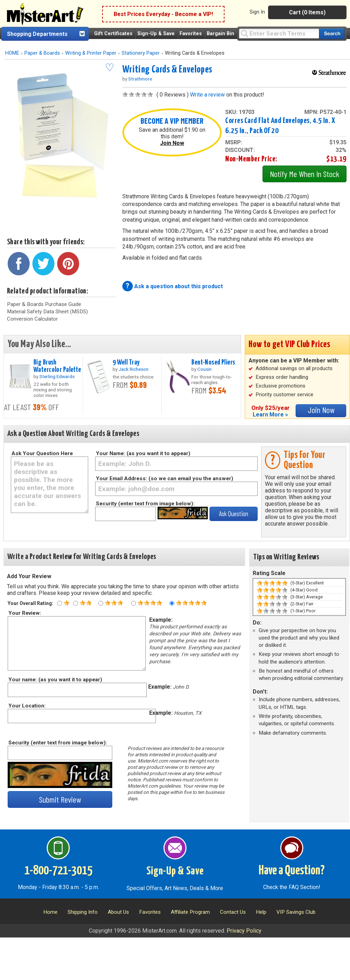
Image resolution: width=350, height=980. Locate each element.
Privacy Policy (244, 931)
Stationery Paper (141, 53)
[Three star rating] (101, 603)
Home (50, 912)
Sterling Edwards (57, 376)
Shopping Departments (37, 34)
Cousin (204, 369)
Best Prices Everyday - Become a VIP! (163, 14)
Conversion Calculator (32, 319)
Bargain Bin (220, 34)
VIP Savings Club (296, 912)
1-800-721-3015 (58, 871)
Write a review (207, 95)
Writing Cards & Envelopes (167, 70)
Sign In (257, 12)
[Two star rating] (76, 603)
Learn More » (270, 415)
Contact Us (233, 912)
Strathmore (140, 79)
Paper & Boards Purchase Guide (44, 304)
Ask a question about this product (178, 286)
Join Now (172, 143)
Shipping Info (83, 912)
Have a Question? (292, 871)
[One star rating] (60, 603)
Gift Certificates (113, 34)
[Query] (279, 33)
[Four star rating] (134, 603)
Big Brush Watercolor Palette (57, 366)
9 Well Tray (126, 362)
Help (261, 912)
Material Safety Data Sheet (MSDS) (47, 312)
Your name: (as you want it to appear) (55, 680)
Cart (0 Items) (307, 12)
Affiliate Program (190, 912)
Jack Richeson (134, 369)
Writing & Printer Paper (91, 53)
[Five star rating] (172, 603)
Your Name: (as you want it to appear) (143, 453)
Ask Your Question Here (42, 453)
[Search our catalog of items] (332, 34)
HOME (12, 53)
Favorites (191, 34)
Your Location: (27, 706)
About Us (118, 912)
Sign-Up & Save (156, 34)
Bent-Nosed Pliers (213, 362)
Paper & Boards (42, 53)
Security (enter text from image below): (145, 504)
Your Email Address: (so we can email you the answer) (165, 478)
